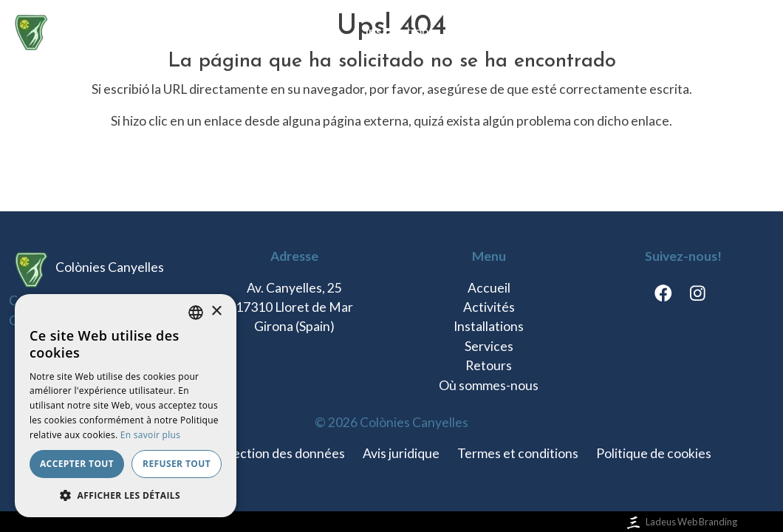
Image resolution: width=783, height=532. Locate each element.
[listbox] (196, 313)
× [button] (216, 311)
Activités (315, 31)
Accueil (245, 31)
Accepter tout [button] (77, 464)
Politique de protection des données (241, 453)
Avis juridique (401, 453)
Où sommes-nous (651, 31)
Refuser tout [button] (177, 464)
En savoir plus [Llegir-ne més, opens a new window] (150, 435)
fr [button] (738, 31)
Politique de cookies (654, 453)
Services (483, 31)
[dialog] (126, 406)
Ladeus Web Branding (681, 522)
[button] (126, 495)
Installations (400, 31)
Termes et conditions (518, 453)
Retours (554, 31)
